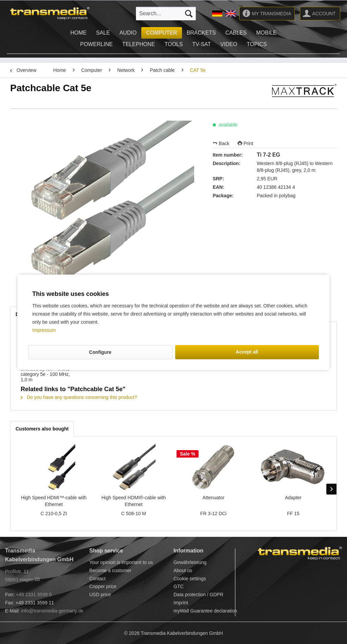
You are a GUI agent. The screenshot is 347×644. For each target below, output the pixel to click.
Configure (100, 352)
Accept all (247, 352)
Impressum (44, 330)
